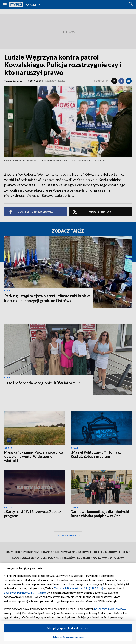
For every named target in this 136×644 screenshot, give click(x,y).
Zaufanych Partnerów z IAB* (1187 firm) (78, 588)
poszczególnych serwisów (110, 609)
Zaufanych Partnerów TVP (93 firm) (25, 592)
